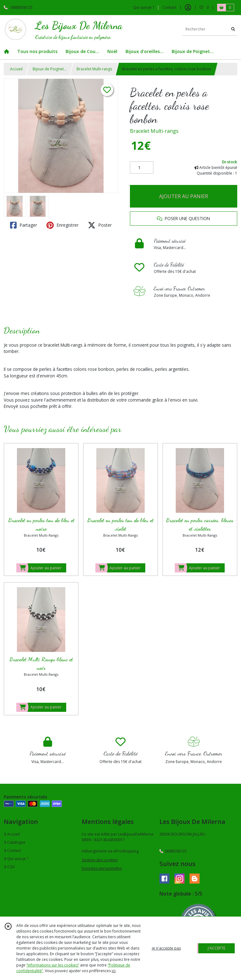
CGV (9, 867)
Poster (100, 225)
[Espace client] (188, 8)
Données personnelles (102, 868)
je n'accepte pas (166, 948)
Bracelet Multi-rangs (94, 69)
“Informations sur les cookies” (53, 965)
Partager (24, 225)
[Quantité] (142, 168)
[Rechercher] (233, 29)
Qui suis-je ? (16, 859)
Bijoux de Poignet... (50, 69)
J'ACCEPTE (217, 948)
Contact (169, 7)
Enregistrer (62, 225)
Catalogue (15, 842)
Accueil (16, 69)
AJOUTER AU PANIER (184, 196)
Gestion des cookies (100, 860)
